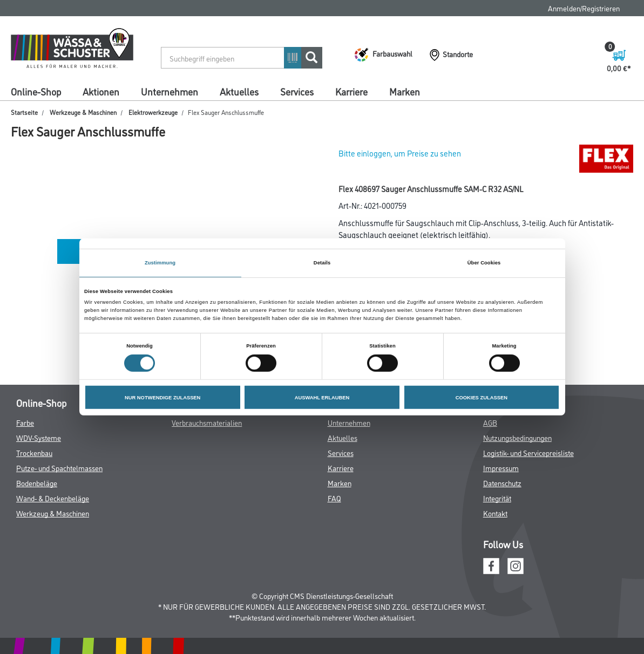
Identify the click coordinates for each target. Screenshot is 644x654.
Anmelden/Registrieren (584, 8)
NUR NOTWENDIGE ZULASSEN (162, 397)
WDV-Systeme (39, 437)
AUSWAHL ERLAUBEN (322, 397)
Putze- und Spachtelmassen (59, 468)
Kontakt (495, 513)
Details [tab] (322, 263)
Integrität (497, 498)
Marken (405, 91)
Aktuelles (239, 91)
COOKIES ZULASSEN (482, 397)
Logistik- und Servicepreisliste (528, 452)
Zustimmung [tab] (160, 263)
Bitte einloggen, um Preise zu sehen (400, 153)
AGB (490, 422)
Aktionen (101, 91)
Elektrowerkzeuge (153, 112)
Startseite (24, 112)
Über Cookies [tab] (484, 263)
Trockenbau (34, 452)
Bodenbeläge (37, 483)
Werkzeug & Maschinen (53, 513)
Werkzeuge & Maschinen (83, 112)
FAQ (334, 498)
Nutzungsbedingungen (517, 437)
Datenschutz (502, 483)
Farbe (25, 422)
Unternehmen (170, 91)
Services (297, 91)
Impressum (501, 468)
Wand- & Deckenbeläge (53, 498)
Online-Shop (36, 91)
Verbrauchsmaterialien (207, 422)
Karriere (351, 91)
